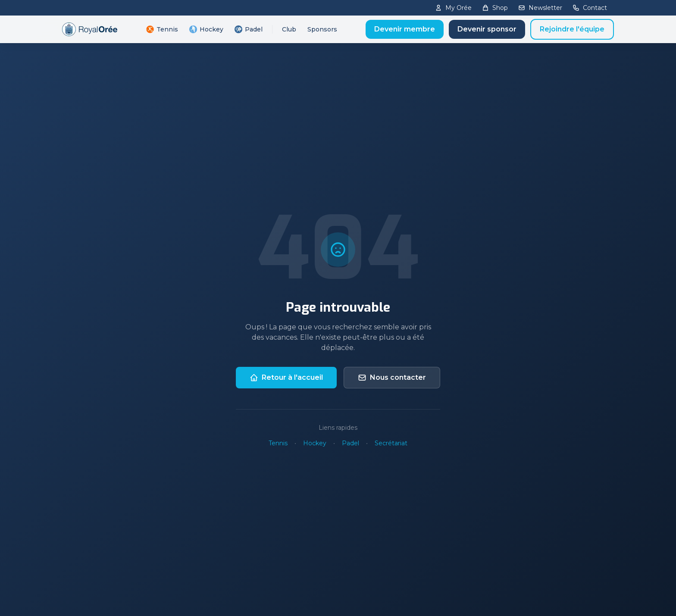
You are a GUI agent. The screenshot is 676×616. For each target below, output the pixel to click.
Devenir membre (405, 29)
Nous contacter (392, 378)
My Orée (453, 8)
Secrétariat (391, 443)
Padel (249, 29)
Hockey (206, 29)
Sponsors (322, 29)
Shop (495, 8)
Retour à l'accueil (286, 378)
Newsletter (540, 8)
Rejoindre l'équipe (572, 29)
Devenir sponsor (487, 29)
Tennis (162, 29)
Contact (590, 8)
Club (289, 29)
